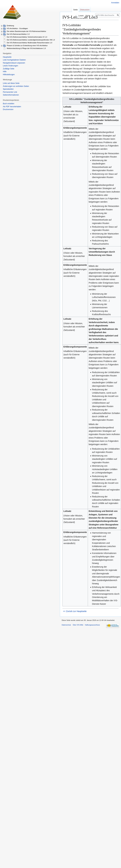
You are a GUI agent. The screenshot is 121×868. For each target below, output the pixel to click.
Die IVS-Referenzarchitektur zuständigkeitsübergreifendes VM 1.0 (31, 40)
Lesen (75, 16)
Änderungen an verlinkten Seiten (16, 86)
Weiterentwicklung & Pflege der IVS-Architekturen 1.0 (26, 48)
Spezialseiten (8, 89)
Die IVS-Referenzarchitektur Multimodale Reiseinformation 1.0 (29, 43)
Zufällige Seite (9, 69)
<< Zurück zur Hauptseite (75, 611)
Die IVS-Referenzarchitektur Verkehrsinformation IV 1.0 (27, 37)
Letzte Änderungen (10, 66)
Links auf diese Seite (11, 83)
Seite (75, 10)
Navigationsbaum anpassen (14, 63)
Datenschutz (66, 625)
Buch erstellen (9, 104)
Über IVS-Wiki (78, 625)
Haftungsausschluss (92, 625)
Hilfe (5, 72)
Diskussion (85, 10)
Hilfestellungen (9, 75)
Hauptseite (7, 57)
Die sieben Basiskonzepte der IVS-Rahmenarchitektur (26, 31)
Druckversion (8, 109)
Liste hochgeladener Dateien (14, 60)
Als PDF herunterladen (12, 107)
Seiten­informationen (11, 95)
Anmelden (115, 3)
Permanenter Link (10, 92)
